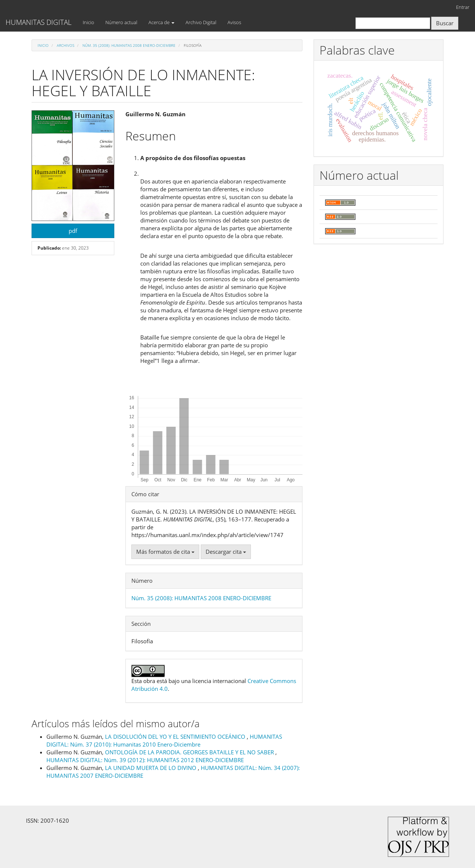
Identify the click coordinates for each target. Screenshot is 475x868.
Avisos (234, 22)
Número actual (121, 22)
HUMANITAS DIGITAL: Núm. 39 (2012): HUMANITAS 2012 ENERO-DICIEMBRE (145, 760)
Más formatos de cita (165, 552)
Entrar (463, 7)
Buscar (445, 23)
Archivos (65, 45)
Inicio (89, 22)
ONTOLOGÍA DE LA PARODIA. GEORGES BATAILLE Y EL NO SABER (190, 752)
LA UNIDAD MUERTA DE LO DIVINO (151, 768)
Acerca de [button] (161, 22)
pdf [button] (73, 231)
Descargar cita (226, 552)
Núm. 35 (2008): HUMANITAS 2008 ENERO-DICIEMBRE (129, 45)
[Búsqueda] (393, 23)
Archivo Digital (201, 22)
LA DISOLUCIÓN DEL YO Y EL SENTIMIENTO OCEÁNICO (176, 737)
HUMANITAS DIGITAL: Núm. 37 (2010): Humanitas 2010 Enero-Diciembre (164, 740)
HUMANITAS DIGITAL (39, 22)
